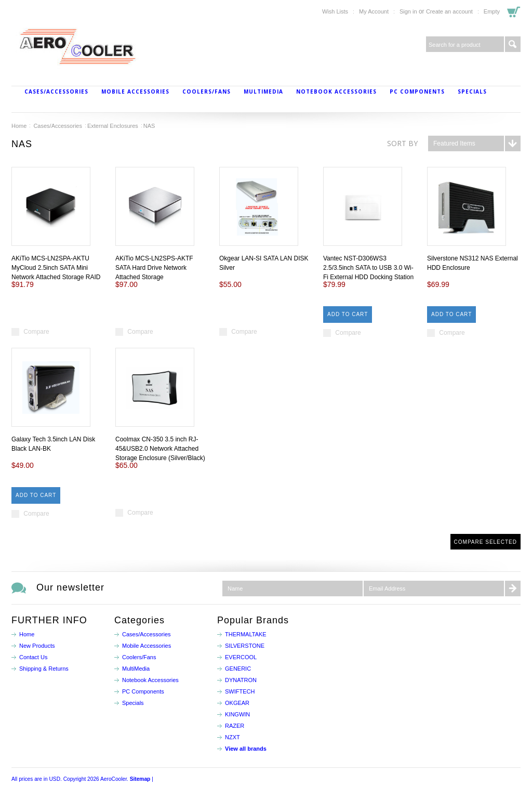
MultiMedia (263, 91)
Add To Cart (348, 314)
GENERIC (238, 669)
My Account (374, 11)
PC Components (417, 91)
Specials (472, 91)
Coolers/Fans (207, 91)
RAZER (235, 726)
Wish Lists (335, 11)
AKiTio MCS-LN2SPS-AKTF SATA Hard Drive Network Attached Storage (154, 268)
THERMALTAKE (246, 634)
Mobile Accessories (135, 91)
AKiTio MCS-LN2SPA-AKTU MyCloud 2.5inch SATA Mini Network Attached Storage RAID (56, 268)
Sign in (408, 11)
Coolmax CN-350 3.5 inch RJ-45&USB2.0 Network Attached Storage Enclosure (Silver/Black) (160, 449)
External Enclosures (113, 126)
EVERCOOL (241, 657)
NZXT (232, 737)
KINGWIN (237, 714)
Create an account (449, 11)
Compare (36, 332)
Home (19, 126)
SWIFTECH (240, 691)
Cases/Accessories (56, 91)
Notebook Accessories (336, 91)
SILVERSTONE (245, 646)
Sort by (402, 143)
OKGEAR (237, 703)
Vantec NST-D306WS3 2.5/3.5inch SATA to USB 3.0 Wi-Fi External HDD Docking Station (368, 268)
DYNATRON (241, 680)
